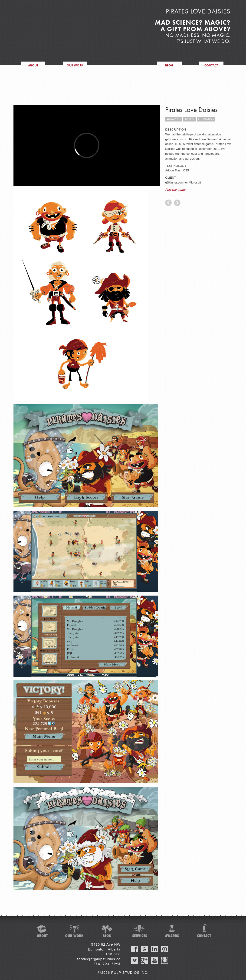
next (168, 203)
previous (177, 203)
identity (189, 119)
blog (169, 65)
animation (174, 119)
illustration (206, 119)
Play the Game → (177, 190)
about (33, 65)
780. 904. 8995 (107, 964)
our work (75, 65)
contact (211, 65)
